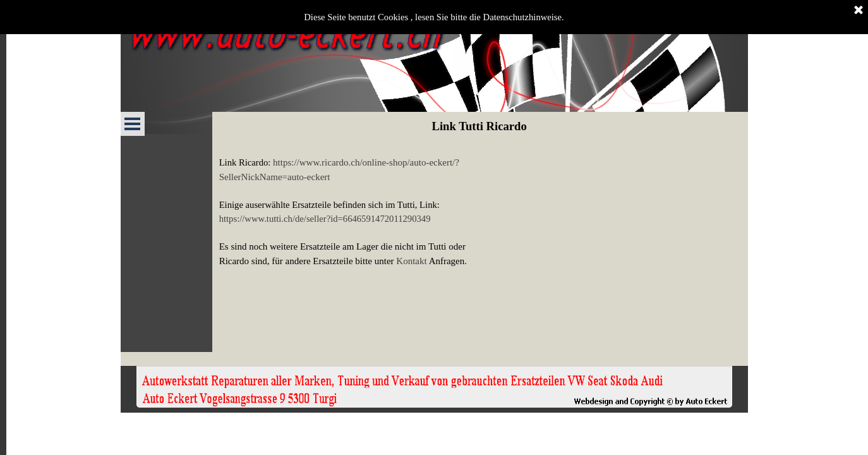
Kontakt (411, 261)
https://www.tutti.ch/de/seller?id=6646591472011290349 (325, 219)
